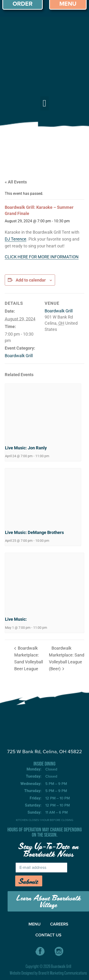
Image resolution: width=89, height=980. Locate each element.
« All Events (16, 182)
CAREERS (59, 924)
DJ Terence (16, 239)
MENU (35, 924)
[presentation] (43, 412)
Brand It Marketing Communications (63, 973)
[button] (44, 103)
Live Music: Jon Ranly (26, 448)
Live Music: (16, 619)
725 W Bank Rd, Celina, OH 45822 (44, 751)
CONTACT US (48, 935)
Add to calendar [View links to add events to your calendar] (31, 280)
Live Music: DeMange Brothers (34, 532)
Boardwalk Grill (19, 356)
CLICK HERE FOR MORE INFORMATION (42, 257)
